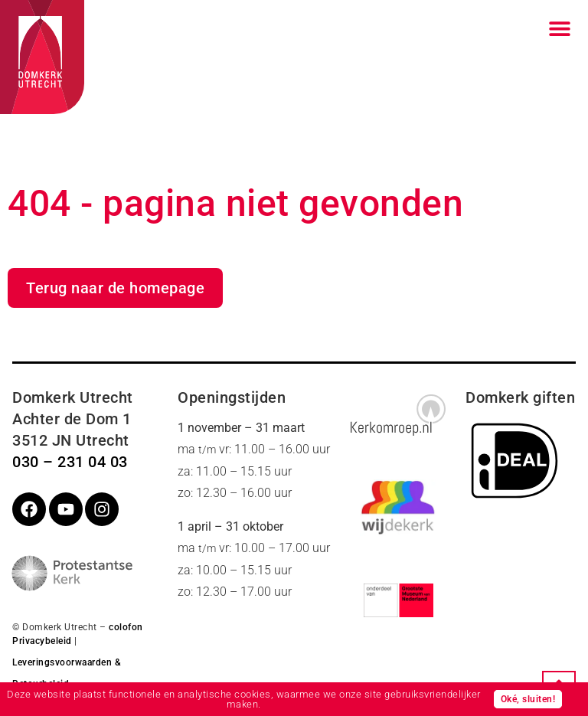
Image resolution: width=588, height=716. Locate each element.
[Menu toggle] (560, 28)
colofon (126, 627)
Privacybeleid (42, 641)
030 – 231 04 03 (70, 462)
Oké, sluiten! (528, 699)
